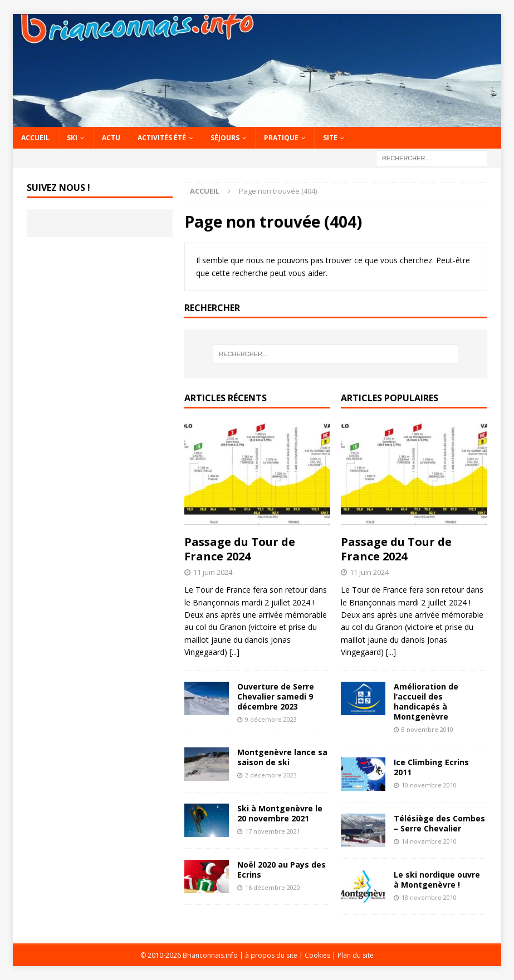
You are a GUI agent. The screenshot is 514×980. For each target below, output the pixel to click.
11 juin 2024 (213, 572)
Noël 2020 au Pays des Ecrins (282, 870)
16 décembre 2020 (273, 887)
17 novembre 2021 (273, 831)
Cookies (317, 955)
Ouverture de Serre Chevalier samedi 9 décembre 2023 (276, 696)
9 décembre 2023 (271, 719)
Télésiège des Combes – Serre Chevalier (439, 823)
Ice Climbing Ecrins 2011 (431, 767)
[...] (234, 652)
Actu (111, 138)
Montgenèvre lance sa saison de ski (282, 757)
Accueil (35, 138)
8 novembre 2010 (427, 729)
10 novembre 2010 (429, 785)
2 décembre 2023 (271, 775)
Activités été (162, 138)
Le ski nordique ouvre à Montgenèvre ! (437, 880)
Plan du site (356, 955)
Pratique (281, 138)
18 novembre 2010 (429, 897)
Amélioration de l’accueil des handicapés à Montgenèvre (426, 702)
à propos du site (271, 955)
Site (330, 138)
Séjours (225, 138)
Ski (72, 138)
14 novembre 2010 (429, 841)
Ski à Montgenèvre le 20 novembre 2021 (280, 813)
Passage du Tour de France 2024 (240, 549)
